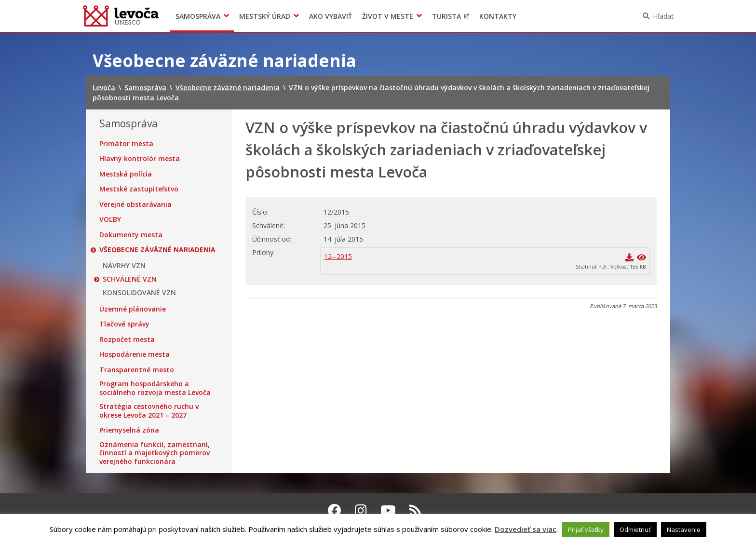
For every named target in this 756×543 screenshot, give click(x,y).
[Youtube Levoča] (388, 510)
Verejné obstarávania (135, 204)
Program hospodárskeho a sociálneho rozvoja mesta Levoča (155, 388)
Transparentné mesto (137, 370)
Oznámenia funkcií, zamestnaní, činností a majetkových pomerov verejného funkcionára (155, 453)
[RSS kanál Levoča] (415, 510)
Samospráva (198, 16)
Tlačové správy (124, 324)
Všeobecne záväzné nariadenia (157, 250)
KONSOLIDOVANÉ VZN (139, 293)
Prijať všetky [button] (586, 529)
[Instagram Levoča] (361, 510)
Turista (446, 16)
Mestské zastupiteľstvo (139, 189)
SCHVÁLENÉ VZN (130, 279)
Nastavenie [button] (684, 529)
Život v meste (388, 16)
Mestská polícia (126, 174)
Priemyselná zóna (129, 430)
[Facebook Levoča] (335, 510)
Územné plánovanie (133, 309)
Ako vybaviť (331, 16)
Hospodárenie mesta (135, 354)
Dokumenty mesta (131, 235)
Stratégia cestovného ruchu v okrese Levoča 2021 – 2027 (149, 411)
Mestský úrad (265, 16)
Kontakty (498, 16)
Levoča (121, 16)
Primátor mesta (126, 144)
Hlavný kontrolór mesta (140, 159)
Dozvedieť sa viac (526, 529)
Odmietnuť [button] (635, 529)
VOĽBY (110, 219)
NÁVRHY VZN (124, 266)
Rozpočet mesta (127, 339)
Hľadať (663, 16)
